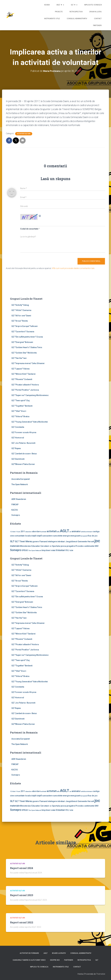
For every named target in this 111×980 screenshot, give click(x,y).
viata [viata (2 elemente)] (53, 550)
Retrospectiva (76, 12)
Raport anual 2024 (22, 868)
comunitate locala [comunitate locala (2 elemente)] (23, 536)
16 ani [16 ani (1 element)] (18, 532)
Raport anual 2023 (22, 895)
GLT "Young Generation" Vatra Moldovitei (30, 422)
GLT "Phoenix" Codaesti (22, 379)
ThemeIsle (101, 974)
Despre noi (55, 960)
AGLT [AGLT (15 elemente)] (65, 531)
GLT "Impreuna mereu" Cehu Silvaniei (28, 363)
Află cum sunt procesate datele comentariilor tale (73, 268)
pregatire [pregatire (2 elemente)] (71, 546)
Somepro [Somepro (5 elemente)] (16, 550)
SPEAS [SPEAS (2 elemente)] (25, 550)
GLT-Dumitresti (18, 459)
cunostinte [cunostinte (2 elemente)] (58, 536)
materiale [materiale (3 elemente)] (15, 546)
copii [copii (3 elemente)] (34, 536)
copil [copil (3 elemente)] (39, 536)
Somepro (16, 515)
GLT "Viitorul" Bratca (20, 416)
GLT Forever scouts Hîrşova (24, 432)
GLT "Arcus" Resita (20, 321)
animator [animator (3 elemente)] (76, 531)
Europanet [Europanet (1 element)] (84, 536)
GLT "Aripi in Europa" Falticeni (25, 326)
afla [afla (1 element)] (58, 532)
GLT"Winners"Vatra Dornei (23, 464)
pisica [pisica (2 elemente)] (63, 546)
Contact (98, 19)
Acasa (47, 5)
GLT (97, 960)
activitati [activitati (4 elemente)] (52, 531)
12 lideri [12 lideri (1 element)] (13, 532)
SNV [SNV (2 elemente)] (97, 546)
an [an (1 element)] (70, 532)
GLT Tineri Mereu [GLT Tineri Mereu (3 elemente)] (23, 541)
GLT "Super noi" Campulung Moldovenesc (30, 395)
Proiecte (59, 12)
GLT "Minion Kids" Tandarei (23, 374)
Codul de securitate (29, 229)
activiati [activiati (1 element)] (44, 532)
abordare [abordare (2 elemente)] (36, 531)
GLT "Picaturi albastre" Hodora (25, 385)
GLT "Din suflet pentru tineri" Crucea (27, 337)
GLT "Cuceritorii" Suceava (23, 331)
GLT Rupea (16, 448)
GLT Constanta (18, 427)
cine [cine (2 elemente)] (12, 536)
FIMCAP (15, 505)
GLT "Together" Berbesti (22, 406)
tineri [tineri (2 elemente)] (48, 550)
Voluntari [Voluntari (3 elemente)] (60, 550)
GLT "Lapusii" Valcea (20, 369)
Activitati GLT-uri (24, 134)
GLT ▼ (74, 5)
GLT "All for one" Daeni (21, 315)
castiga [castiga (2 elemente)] (96, 531)
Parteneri (97, 25)
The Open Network (20, 484)
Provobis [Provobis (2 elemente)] (80, 546)
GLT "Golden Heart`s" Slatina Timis (27, 347)
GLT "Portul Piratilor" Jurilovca (25, 390)
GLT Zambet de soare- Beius (24, 454)
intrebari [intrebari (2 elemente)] (61, 542)
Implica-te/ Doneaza (93, 5)
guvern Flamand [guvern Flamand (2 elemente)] (40, 542)
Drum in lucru (96, 12)
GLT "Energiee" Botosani (22, 342)
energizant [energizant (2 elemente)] (75, 536)
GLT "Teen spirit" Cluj (21, 401)
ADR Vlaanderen (19, 499)
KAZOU (15, 510)
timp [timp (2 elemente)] (44, 550)
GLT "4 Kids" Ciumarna (21, 310)
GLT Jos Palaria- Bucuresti (23, 443)
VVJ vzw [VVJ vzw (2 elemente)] (69, 550)
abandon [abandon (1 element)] (29, 532)
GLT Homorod (18, 438)
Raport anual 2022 (22, 922)
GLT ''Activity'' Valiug (20, 305)
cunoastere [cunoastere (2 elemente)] (47, 536)
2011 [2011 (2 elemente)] (23, 531)
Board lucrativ (59, 953)
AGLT (46, 953)
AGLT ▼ (60, 5)
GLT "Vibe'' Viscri (19, 411)
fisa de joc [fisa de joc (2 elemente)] (93, 536)
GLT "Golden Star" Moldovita (24, 353)
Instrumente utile (52, 19)
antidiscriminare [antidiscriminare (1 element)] (87, 532)
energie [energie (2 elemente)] (66, 536)
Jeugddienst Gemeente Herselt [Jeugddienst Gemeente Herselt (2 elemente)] (80, 542)
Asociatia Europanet (21, 479)
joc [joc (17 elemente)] (97, 541)
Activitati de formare (29, 953)
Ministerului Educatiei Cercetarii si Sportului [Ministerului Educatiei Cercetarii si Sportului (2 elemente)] (40, 546)
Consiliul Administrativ (77, 19)
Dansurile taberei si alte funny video (29, 960)
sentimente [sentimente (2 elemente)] (89, 546)
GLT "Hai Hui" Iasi (19, 358)
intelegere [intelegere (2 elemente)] (52, 542)
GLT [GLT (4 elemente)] (12, 541)
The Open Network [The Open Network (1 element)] (35, 551)
